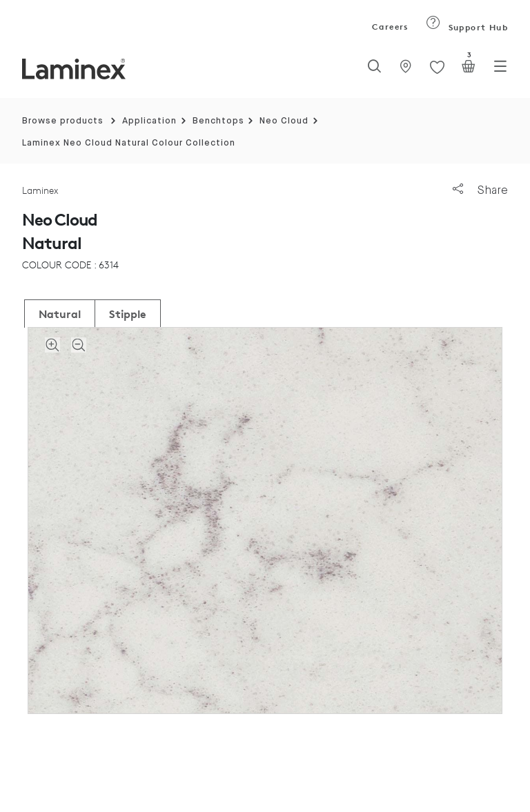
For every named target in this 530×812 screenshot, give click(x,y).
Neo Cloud (284, 121)
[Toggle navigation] (500, 70)
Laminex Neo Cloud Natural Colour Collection (129, 143)
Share (480, 190)
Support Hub (467, 27)
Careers (389, 27)
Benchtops (218, 121)
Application (149, 121)
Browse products (63, 121)
